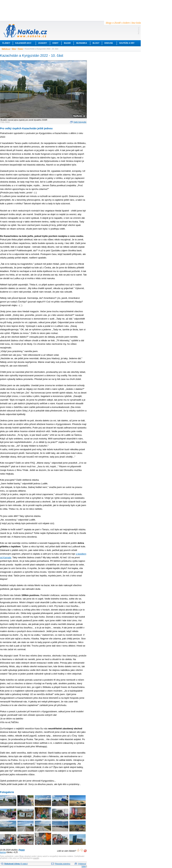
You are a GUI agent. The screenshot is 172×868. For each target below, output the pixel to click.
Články (6, 43)
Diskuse (109, 43)
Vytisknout (82, 864)
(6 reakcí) (16, 864)
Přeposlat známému (62, 864)
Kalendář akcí (23, 43)
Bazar (67, 43)
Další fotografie (80, 122)
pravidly (36, 858)
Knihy (55, 43)
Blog (14, 49)
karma (3, 852)
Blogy (96, 43)
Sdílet (84, 867)
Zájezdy (43, 43)
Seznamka (81, 43)
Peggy (21, 49)
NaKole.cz (6, 49)
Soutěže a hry (127, 43)
